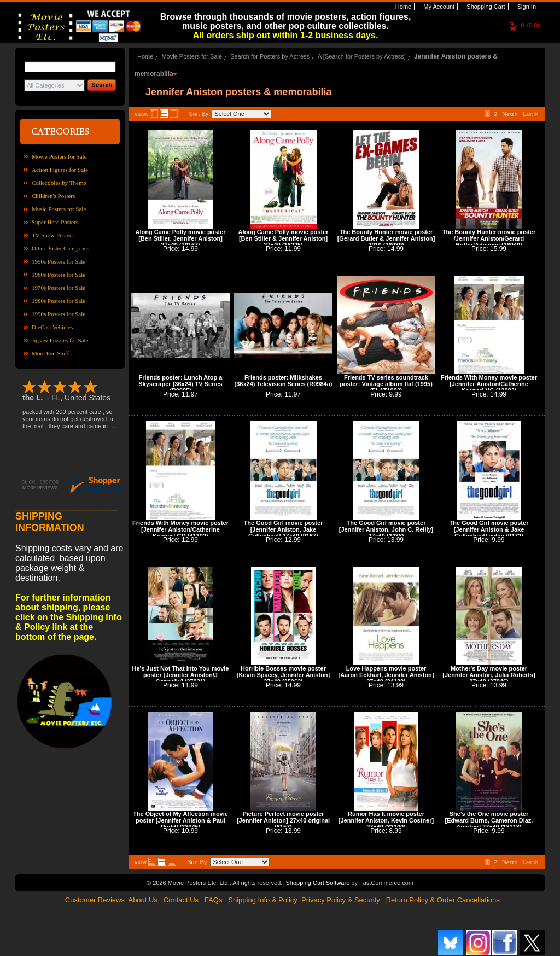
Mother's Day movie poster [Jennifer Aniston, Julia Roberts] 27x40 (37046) (489, 675)
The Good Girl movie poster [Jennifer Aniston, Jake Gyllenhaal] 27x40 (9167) (284, 529)
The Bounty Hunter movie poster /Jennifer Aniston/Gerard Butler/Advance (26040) (489, 238)
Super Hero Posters (55, 222)
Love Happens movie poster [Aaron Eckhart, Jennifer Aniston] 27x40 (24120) (386, 675)
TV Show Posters (53, 235)
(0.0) (530, 25)
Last (530, 114)
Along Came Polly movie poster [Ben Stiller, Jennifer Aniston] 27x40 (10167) (180, 238)
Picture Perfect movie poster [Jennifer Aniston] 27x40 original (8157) (283, 820)
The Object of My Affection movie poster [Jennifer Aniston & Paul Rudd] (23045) (180, 820)
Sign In (526, 7)
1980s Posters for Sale (59, 301)
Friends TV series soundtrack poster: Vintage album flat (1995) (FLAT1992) (386, 384)
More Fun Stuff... (53, 353)
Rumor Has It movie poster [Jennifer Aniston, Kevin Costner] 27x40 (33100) (386, 820)
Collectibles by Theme (59, 183)
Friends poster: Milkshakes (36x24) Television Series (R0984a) (284, 381)
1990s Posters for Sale (59, 314)
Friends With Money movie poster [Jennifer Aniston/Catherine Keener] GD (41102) (180, 529)
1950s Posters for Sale (59, 261)
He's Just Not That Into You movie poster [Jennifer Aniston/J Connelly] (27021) (180, 675)
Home (402, 7)
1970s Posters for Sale (59, 288)
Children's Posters (53, 196)
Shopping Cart (485, 7)
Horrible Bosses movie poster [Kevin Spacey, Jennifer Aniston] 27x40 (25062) (284, 675)
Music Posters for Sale (59, 209)
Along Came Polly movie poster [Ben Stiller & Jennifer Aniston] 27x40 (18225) (283, 238)
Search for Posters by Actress (270, 56)
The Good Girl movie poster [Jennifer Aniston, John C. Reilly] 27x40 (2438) (386, 529)
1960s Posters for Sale (59, 275)
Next (510, 114)
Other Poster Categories (60, 248)
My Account (438, 7)
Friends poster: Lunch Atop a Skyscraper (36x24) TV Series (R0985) (180, 384)
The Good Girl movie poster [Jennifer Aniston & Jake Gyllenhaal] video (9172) (489, 529)
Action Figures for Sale (60, 170)
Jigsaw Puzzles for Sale (60, 340)
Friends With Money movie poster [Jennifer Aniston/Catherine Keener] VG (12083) (489, 384)
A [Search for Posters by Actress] (362, 56)
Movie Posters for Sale (59, 156)
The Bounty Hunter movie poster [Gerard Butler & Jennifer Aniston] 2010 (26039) (386, 238)
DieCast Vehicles (52, 327)
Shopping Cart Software (317, 883)
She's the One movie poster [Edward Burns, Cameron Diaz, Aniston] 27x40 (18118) (489, 820)
